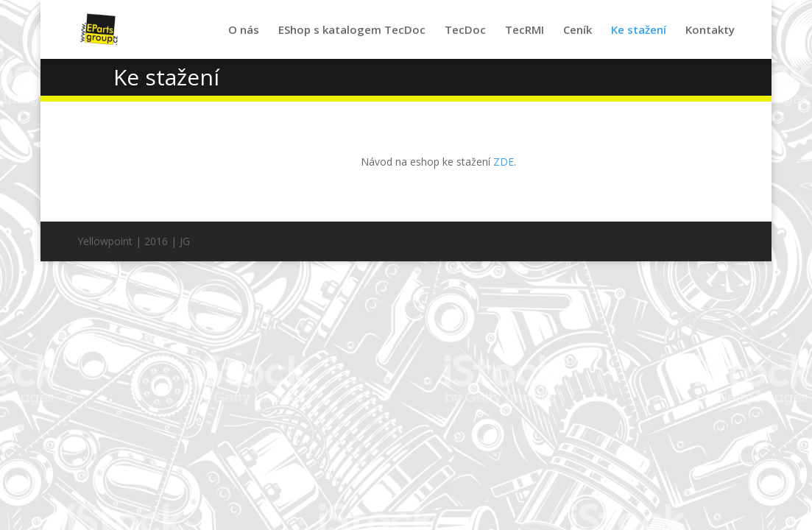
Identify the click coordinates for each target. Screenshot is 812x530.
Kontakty (710, 31)
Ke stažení (639, 31)
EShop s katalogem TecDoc (352, 31)
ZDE (504, 162)
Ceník (578, 31)
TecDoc (465, 31)
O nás (244, 31)
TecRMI (525, 31)
